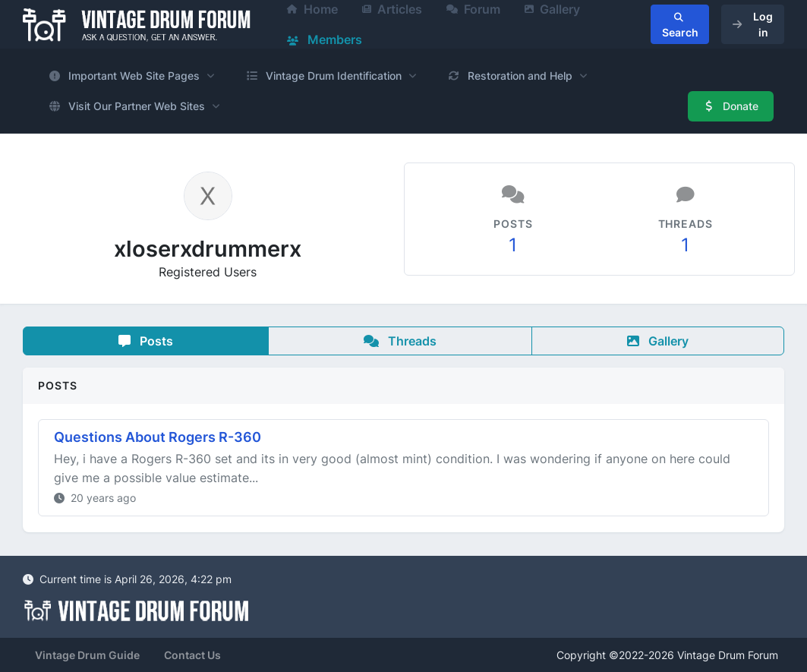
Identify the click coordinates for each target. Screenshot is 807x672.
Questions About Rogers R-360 (158, 437)
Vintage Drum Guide (87, 655)
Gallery (658, 341)
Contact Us (192, 655)
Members (325, 39)
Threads (400, 341)
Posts (146, 341)
